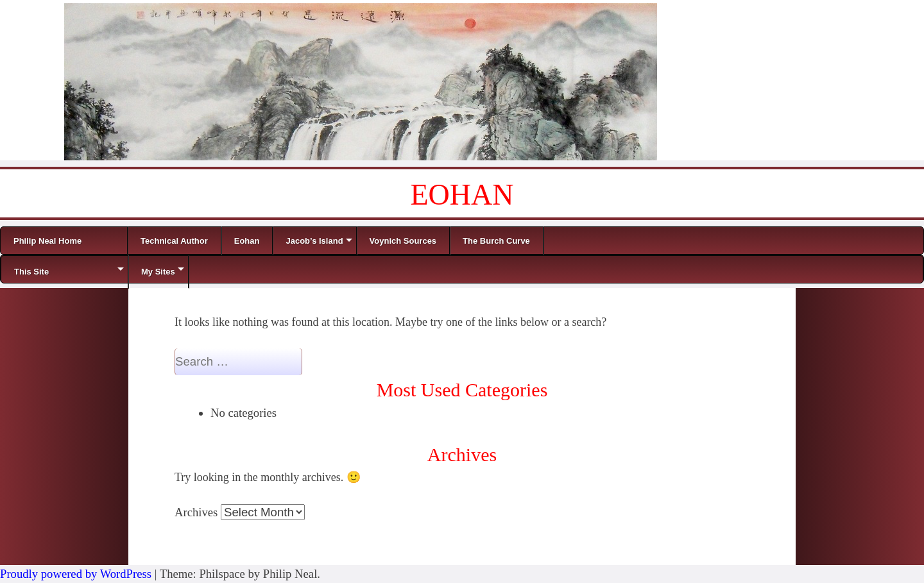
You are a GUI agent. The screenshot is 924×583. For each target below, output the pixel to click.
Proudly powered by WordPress (76, 574)
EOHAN (462, 195)
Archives (196, 512)
